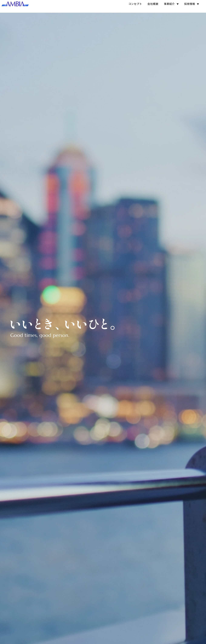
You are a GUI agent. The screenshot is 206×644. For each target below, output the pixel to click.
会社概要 (149, 6)
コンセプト (131, 6)
